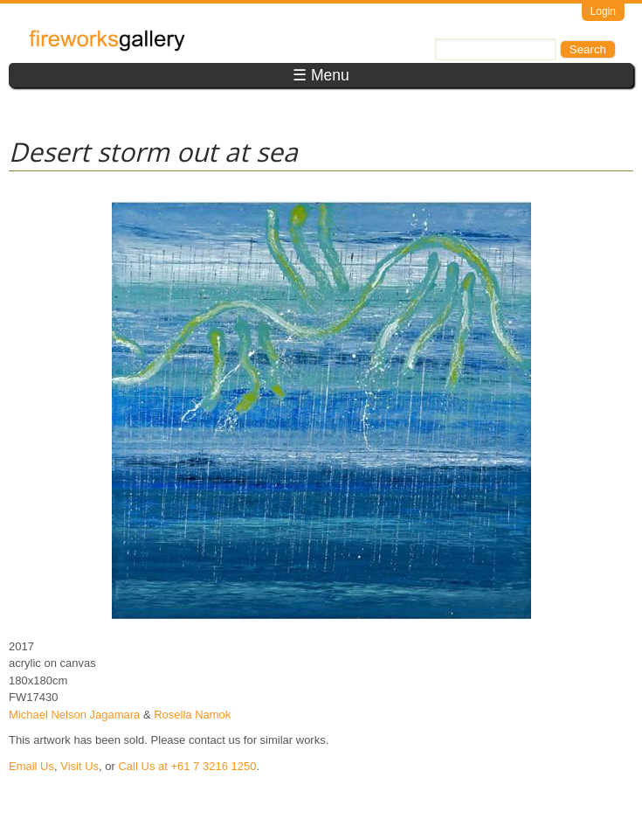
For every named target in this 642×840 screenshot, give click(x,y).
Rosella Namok (192, 715)
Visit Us (79, 766)
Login (603, 11)
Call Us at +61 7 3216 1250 (187, 766)
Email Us (31, 766)
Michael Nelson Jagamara (74, 715)
